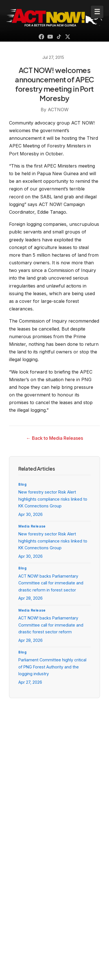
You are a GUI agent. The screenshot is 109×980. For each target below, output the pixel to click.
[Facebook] (41, 37)
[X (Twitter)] (68, 37)
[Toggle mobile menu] (97, 12)
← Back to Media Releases (55, 438)
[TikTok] (59, 37)
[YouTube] (50, 37)
